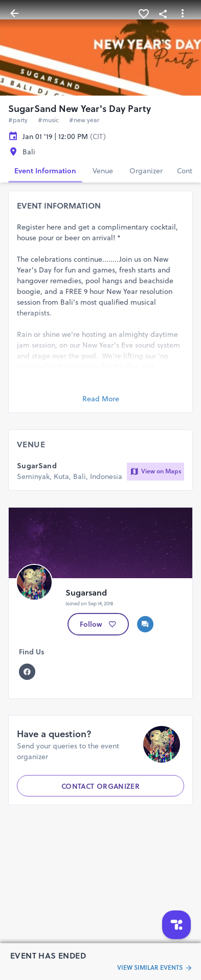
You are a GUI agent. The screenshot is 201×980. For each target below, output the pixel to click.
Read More (101, 399)
